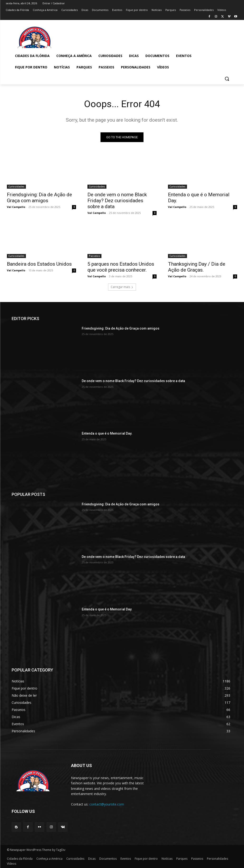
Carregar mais (122, 287)
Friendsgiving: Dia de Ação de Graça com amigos (39, 198)
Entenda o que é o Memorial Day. (107, 434)
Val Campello (16, 207)
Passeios (94, 256)
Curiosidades (16, 187)
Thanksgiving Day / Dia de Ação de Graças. (197, 267)
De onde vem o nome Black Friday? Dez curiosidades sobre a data (117, 201)
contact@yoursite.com (107, 804)
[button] (227, 79)
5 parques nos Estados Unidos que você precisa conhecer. (121, 267)
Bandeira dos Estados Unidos (39, 264)
